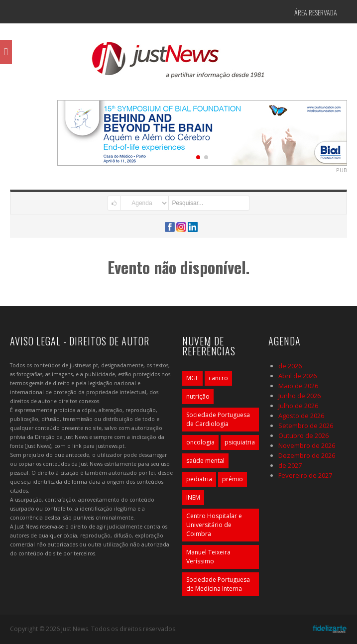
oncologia (200, 442)
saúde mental (205, 461)
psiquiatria (240, 442)
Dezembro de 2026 (307, 455)
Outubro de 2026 (303, 435)
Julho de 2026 (298, 406)
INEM (193, 497)
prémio (233, 479)
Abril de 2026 (297, 376)
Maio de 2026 (298, 386)
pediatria (199, 479)
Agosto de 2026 (301, 416)
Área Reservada (316, 12)
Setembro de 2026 (306, 426)
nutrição (198, 396)
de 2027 (290, 465)
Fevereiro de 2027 (305, 475)
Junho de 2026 (299, 396)
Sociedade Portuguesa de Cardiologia (218, 419)
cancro (218, 378)
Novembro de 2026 (307, 445)
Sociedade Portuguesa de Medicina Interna (218, 584)
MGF (192, 378)
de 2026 (290, 366)
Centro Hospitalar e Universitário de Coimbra (214, 525)
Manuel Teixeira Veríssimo (208, 557)
